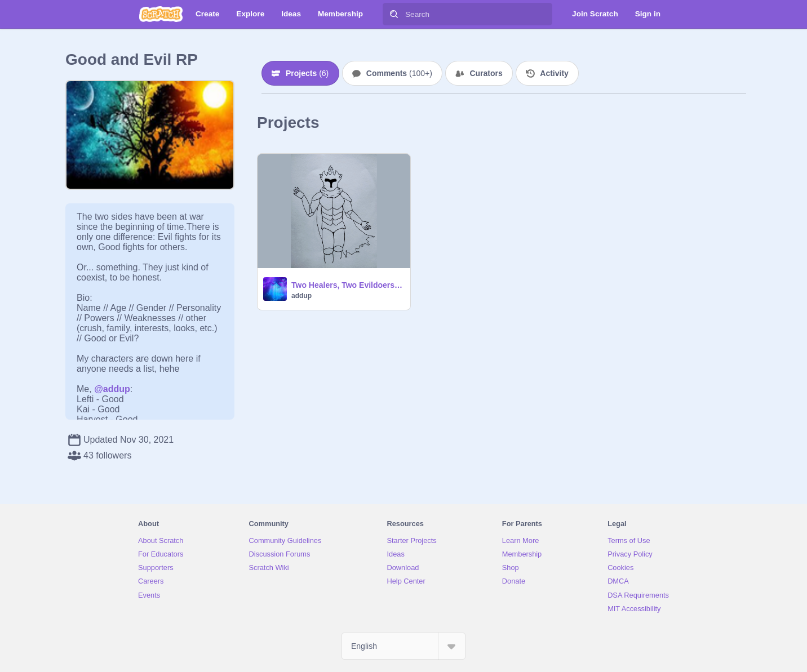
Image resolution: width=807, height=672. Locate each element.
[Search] (394, 14)
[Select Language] (403, 646)
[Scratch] (161, 14)
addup (301, 296)
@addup (112, 389)
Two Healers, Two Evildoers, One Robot (347, 285)
